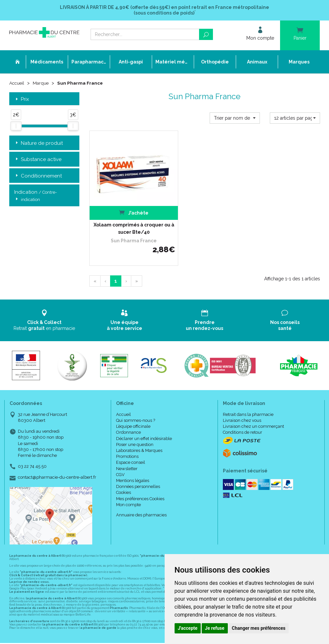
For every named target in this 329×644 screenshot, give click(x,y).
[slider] (16, 127)
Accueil (17, 83)
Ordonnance (128, 414)
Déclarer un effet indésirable (144, 420)
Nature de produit (39, 144)
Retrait (44, 302)
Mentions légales (133, 462)
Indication (36, 196)
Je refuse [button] (215, 628)
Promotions (127, 438)
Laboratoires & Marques (139, 432)
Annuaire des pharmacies (141, 496)
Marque (42, 83)
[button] (235, 118)
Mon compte (128, 486)
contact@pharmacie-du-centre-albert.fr (57, 459)
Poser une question (135, 426)
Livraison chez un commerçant (253, 408)
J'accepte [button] (188, 628)
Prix (22, 100)
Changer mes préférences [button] (259, 628)
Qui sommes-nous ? (136, 402)
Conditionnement (38, 176)
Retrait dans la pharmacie (248, 396)
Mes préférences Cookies (140, 480)
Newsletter (127, 450)
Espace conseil (131, 444)
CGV (120, 456)
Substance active (38, 160)
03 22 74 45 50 (32, 448)
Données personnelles (138, 468)
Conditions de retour (243, 414)
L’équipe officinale (133, 408)
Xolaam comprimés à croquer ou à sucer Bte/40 (124, 210)
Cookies (123, 474)
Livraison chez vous (242, 402)
